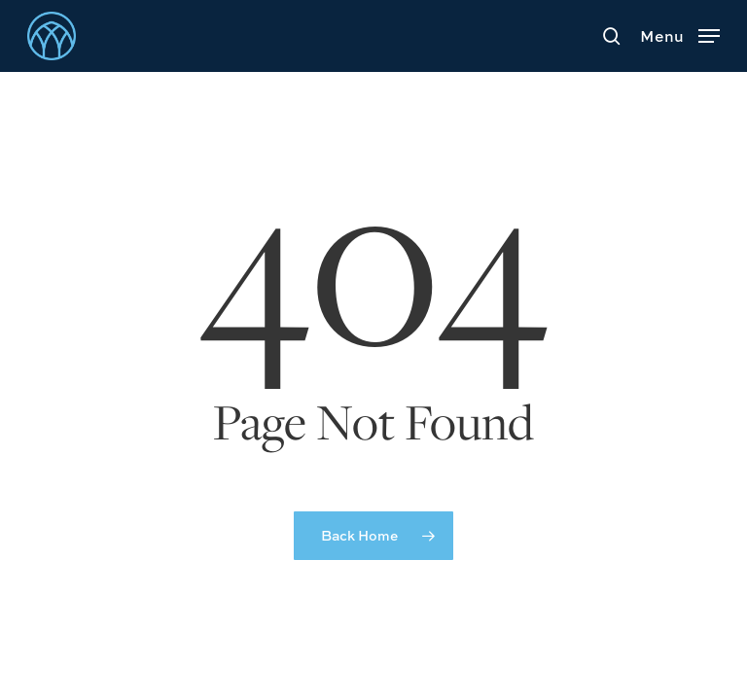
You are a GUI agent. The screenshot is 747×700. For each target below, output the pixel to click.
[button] (680, 33)
